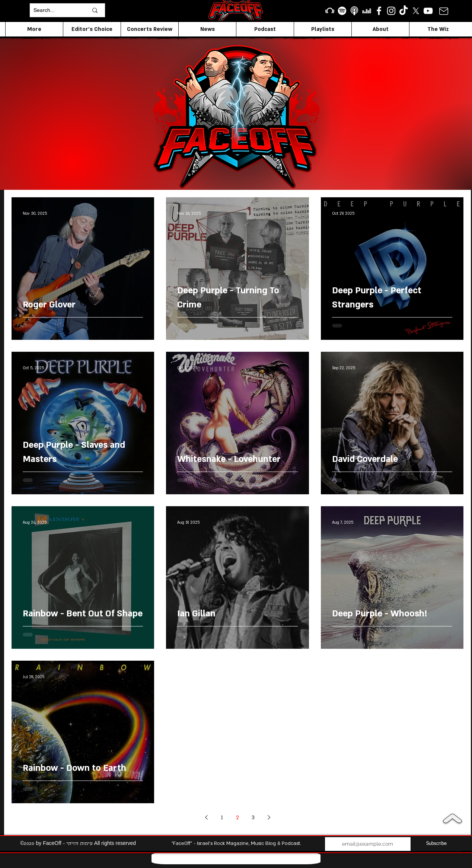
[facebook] (379, 11)
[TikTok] (404, 11)
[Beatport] (330, 11)
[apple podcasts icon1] (354, 11)
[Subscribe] (436, 844)
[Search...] (55, 10)
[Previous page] (206, 817)
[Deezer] (367, 11)
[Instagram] (391, 11)
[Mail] (444, 11)
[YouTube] (428, 11)
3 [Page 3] (253, 818)
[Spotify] (342, 11)
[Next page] (269, 817)
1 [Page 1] (222, 818)
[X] (416, 11)
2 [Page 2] (237, 818)
